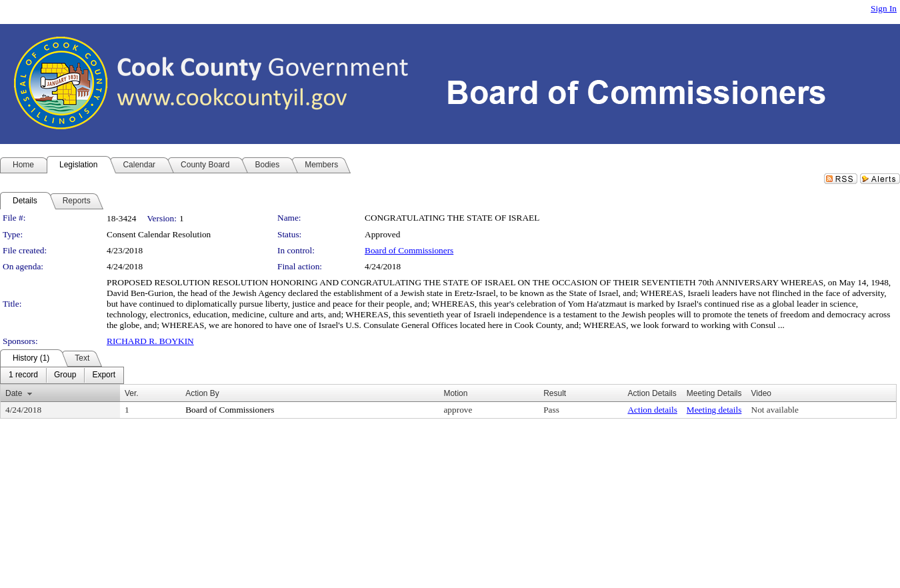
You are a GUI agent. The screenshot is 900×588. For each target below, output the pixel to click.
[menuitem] (23, 375)
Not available (775, 410)
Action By (202, 393)
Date (14, 393)
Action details (652, 410)
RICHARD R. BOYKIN (150, 341)
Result (555, 393)
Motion (455, 393)
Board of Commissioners (409, 250)
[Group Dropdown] (65, 375)
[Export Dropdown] (104, 375)
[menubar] (62, 375)
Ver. (132, 393)
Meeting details (714, 410)
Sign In (884, 8)
